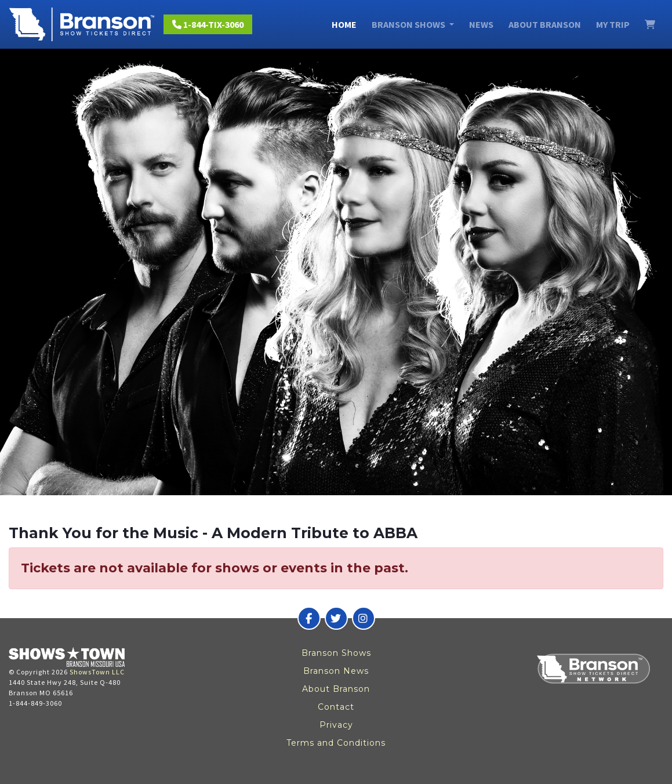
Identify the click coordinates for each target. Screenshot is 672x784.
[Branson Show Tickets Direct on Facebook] (309, 618)
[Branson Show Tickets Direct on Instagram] (364, 618)
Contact (336, 707)
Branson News (336, 671)
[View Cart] (650, 24)
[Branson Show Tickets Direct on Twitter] (336, 618)
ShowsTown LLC (97, 672)
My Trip (613, 24)
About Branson (545, 24)
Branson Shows (336, 653)
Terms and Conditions (336, 743)
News (481, 24)
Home (344, 24)
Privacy (336, 725)
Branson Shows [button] (409, 24)
